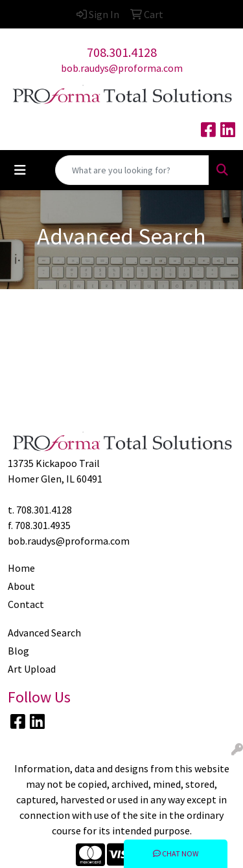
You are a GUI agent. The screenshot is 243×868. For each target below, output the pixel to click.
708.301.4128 (122, 52)
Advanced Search (44, 633)
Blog (18, 651)
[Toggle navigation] (20, 170)
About (21, 586)
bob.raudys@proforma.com (122, 68)
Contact (26, 604)
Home (21, 568)
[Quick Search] (132, 170)
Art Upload (32, 669)
